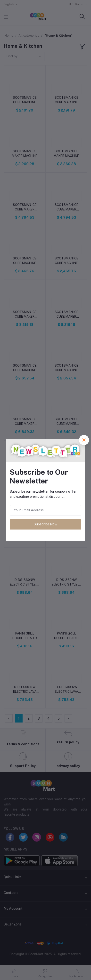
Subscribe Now (45, 524)
